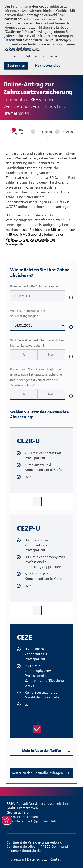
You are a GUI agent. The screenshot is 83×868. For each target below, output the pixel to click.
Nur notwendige (48, 66)
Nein (51, 355)
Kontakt (56, 859)
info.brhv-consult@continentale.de (34, 821)
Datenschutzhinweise (41, 56)
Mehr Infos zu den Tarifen (42, 751)
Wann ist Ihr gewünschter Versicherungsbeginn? (28, 313)
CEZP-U (14, 517)
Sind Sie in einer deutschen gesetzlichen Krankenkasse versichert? (37, 343)
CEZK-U (14, 429)
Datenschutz (14, 40)
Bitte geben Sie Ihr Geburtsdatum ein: (36, 286)
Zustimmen (16, 66)
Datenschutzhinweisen (22, 48)
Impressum (13, 56)
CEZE (13, 626)
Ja (24, 355)
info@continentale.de (24, 851)
